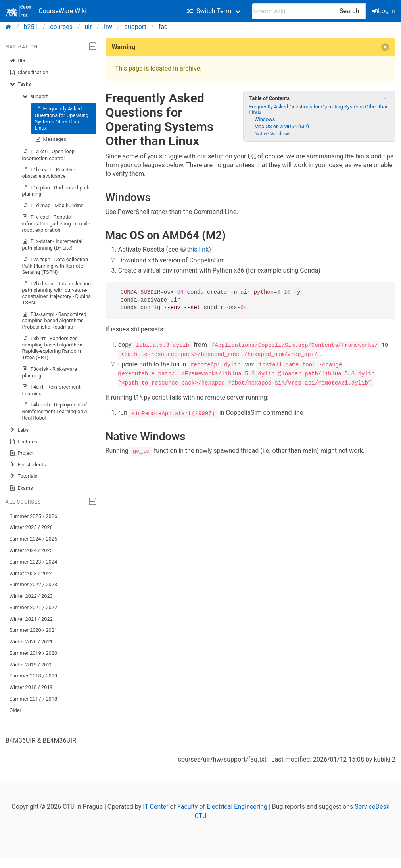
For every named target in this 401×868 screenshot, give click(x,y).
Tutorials (23, 476)
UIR (17, 61)
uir (88, 27)
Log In (384, 11)
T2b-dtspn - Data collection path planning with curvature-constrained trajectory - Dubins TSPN (57, 293)
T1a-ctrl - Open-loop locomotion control (49, 155)
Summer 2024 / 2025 (34, 539)
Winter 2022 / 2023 (31, 596)
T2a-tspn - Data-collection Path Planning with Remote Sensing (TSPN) (55, 266)
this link (198, 249)
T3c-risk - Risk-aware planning (50, 372)
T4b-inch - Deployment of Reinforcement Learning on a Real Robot (55, 411)
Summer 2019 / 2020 (34, 653)
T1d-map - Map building (53, 206)
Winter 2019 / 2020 (31, 665)
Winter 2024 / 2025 (31, 550)
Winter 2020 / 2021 (31, 642)
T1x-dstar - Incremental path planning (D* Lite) (52, 244)
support (135, 27)
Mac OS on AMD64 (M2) (282, 126)
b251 (31, 27)
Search (349, 11)
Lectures (23, 442)
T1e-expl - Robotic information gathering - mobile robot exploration (56, 223)
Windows (265, 119)
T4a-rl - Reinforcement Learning (51, 390)
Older (15, 710)
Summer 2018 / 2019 (34, 676)
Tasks (20, 84)
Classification (29, 73)
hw (108, 27)
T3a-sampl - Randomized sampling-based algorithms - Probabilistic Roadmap (54, 320)
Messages (51, 139)
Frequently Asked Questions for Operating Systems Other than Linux (62, 118)
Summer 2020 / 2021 (34, 630)
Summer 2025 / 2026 (34, 516)
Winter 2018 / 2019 (31, 687)
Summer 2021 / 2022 (34, 607)
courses (61, 27)
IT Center (155, 807)
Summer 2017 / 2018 (34, 699)
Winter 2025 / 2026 (31, 527)
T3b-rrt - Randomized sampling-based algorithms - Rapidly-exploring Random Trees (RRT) (54, 348)
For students (28, 465)
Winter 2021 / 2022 (31, 619)
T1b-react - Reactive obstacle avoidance (49, 173)
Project (22, 453)
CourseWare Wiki (46, 11)
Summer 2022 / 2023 (34, 584)
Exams (21, 488)
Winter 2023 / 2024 (31, 573)
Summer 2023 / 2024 (34, 562)
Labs (19, 430)
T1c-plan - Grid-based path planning (56, 191)
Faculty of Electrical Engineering (222, 807)
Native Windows (272, 134)
